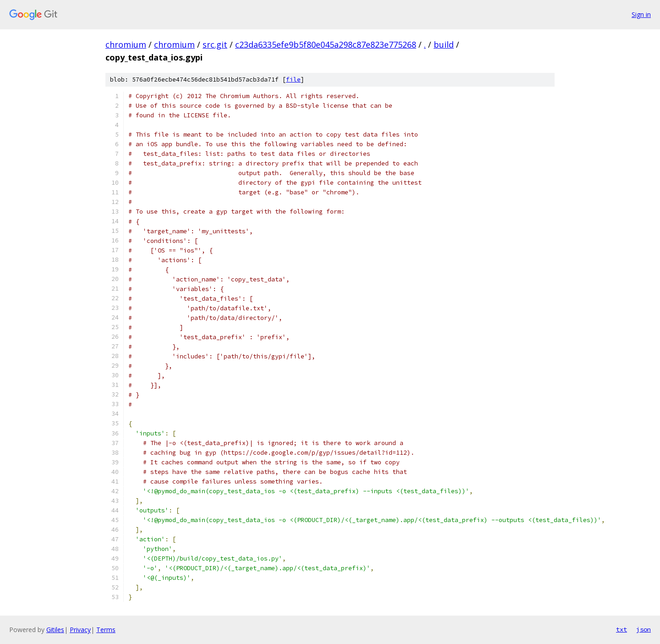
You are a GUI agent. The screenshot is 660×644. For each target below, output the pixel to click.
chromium (126, 44)
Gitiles (55, 630)
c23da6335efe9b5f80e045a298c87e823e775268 (326, 44)
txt (621, 629)
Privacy (80, 630)
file (293, 80)
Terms (106, 630)
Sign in (641, 14)
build (444, 44)
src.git (215, 44)
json (643, 629)
